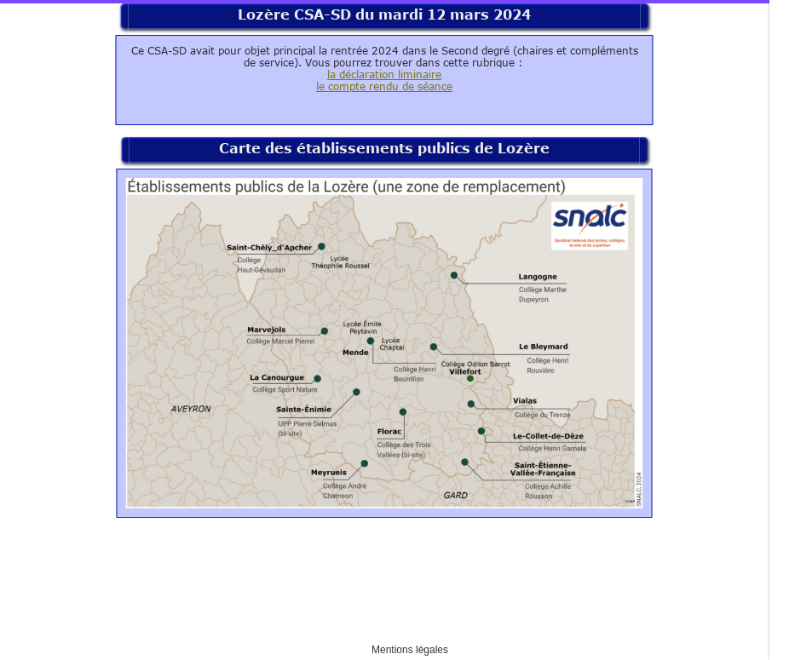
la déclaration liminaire (384, 74)
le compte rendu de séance (384, 86)
